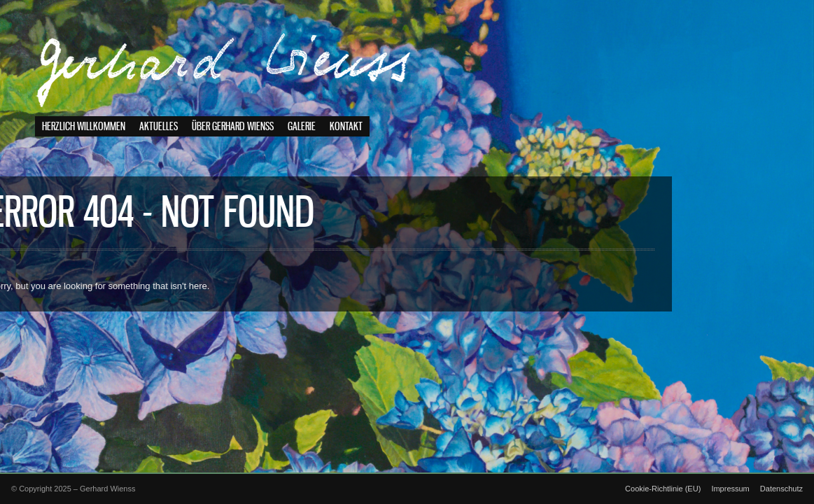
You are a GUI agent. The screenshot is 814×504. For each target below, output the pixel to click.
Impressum (730, 489)
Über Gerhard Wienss (233, 127)
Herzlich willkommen (84, 127)
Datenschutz (781, 489)
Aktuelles (159, 127)
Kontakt (346, 127)
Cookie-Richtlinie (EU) (663, 489)
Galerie (302, 127)
